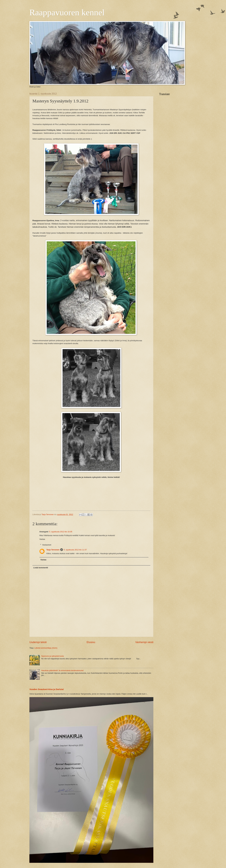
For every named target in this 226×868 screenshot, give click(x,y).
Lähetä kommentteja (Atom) (46, 648)
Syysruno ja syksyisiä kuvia (52, 656)
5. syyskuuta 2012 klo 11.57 (75, 550)
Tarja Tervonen (53, 550)
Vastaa (42, 539)
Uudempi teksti (38, 642)
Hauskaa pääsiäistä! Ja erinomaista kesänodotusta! (62, 670)
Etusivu (91, 642)
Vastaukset (47, 545)
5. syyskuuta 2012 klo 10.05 (61, 532)
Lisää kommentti (41, 568)
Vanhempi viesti (144, 642)
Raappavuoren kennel (67, 12)
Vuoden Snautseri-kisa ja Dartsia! (47, 689)
